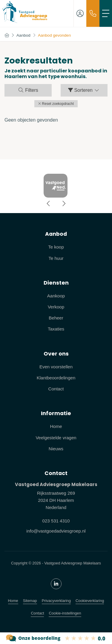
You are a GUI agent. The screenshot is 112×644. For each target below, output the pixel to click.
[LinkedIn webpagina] (56, 584)
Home (13, 601)
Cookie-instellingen (65, 613)
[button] (56, 104)
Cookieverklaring (90, 601)
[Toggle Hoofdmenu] (106, 13)
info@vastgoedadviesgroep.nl (56, 531)
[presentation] (49, 204)
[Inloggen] (80, 13)
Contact (37, 613)
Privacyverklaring (56, 601)
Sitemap (30, 601)
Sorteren (84, 90)
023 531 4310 (56, 521)
